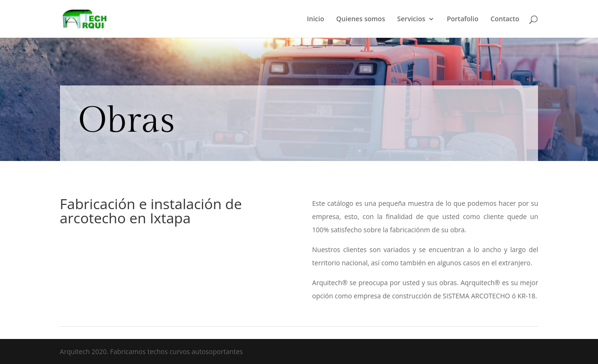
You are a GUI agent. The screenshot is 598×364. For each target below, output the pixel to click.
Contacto (505, 19)
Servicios (411, 19)
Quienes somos (361, 19)
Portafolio (463, 19)
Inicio (316, 19)
